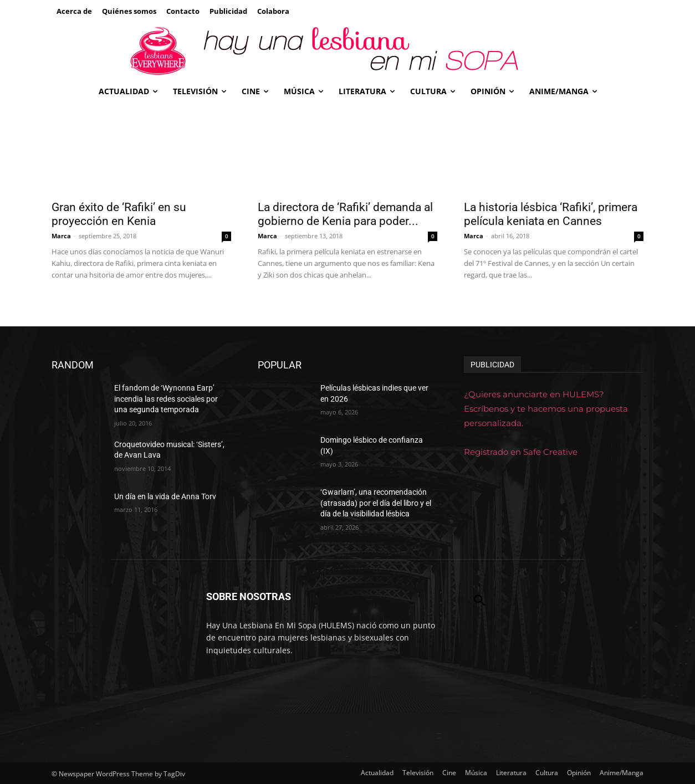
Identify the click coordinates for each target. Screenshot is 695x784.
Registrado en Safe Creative (521, 452)
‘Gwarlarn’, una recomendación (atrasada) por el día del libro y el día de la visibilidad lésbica (376, 503)
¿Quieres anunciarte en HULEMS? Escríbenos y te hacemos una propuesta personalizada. (546, 409)
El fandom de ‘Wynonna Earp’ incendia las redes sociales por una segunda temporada (166, 399)
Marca (61, 236)
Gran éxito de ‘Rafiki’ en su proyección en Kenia (119, 214)
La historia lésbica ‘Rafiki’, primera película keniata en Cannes (551, 214)
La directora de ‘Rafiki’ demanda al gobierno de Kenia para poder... (345, 214)
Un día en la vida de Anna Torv (165, 496)
